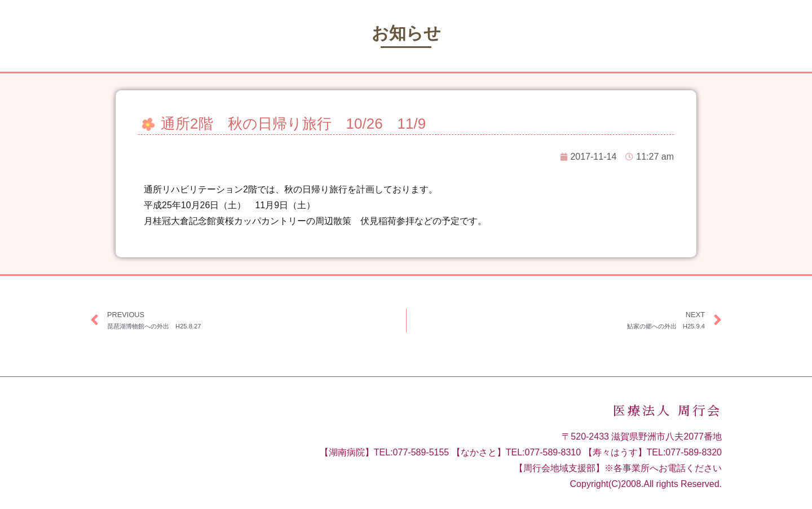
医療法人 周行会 (667, 411)
